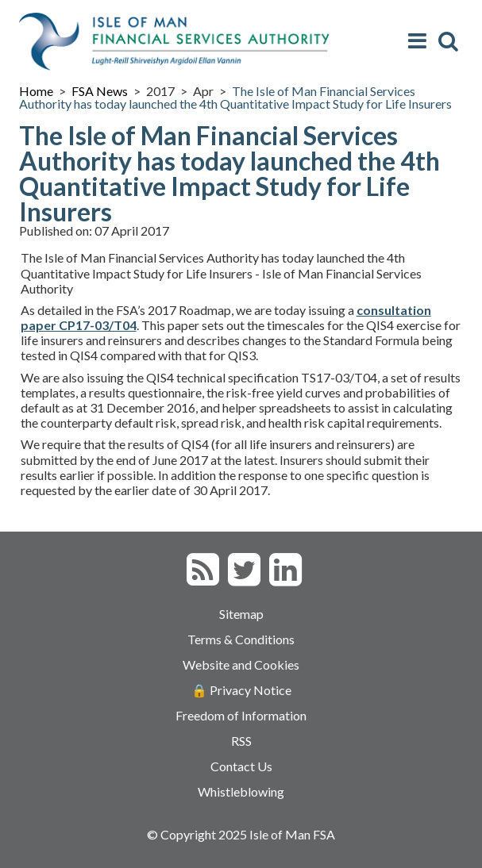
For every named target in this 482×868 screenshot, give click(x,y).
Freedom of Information (241, 715)
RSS (241, 741)
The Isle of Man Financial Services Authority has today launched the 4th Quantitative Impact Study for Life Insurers (235, 97)
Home (36, 91)
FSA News (100, 91)
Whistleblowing (241, 791)
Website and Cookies (241, 664)
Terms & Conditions (241, 639)
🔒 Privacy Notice (241, 690)
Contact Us (241, 766)
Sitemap (241, 614)
